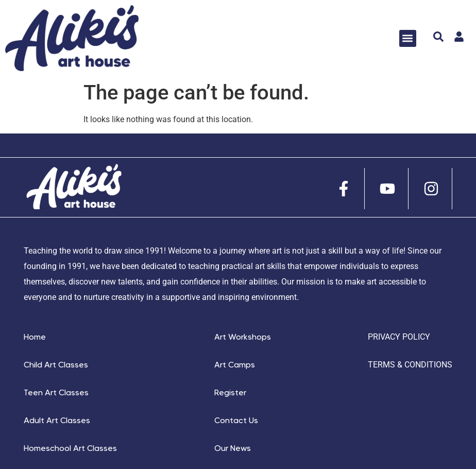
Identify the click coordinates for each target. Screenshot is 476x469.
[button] (408, 38)
